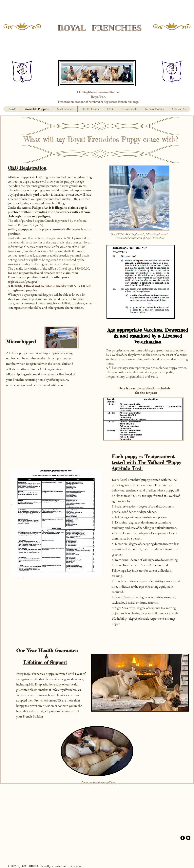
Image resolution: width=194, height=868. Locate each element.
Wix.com (76, 866)
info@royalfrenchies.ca (66, 690)
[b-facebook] (183, 838)
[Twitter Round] (188, 838)
